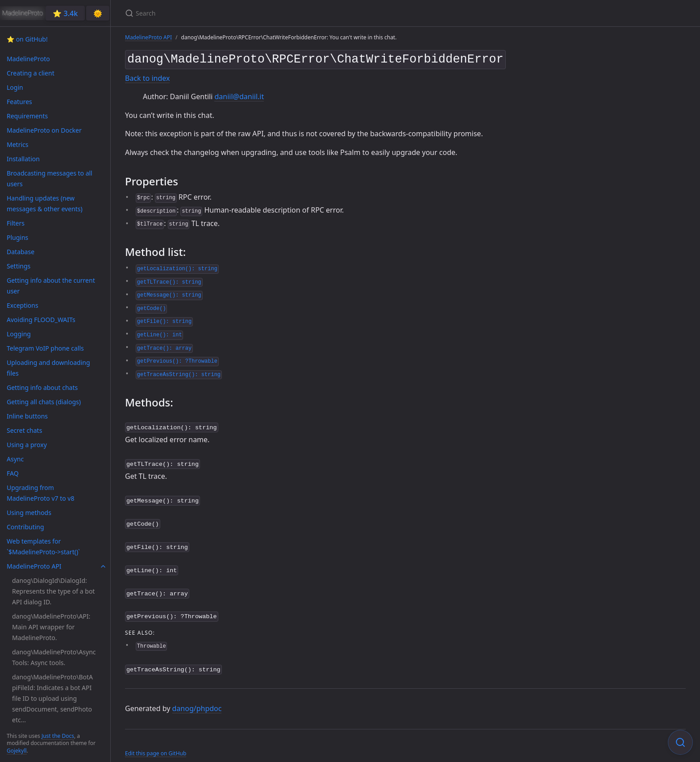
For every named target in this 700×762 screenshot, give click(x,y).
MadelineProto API (148, 37)
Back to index (147, 76)
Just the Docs (58, 736)
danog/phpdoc (197, 699)
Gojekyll (17, 751)
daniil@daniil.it (239, 95)
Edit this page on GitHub (156, 743)
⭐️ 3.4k (65, 13)
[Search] (230, 13)
